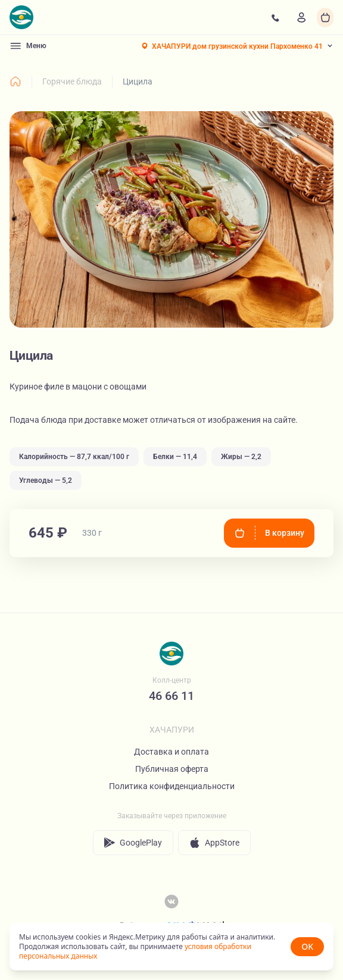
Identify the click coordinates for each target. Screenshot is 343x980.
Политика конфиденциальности (172, 786)
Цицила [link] (138, 81)
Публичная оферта (172, 769)
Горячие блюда (72, 81)
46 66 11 (171, 696)
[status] (171, 947)
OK (307, 946)
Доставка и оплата (171, 752)
